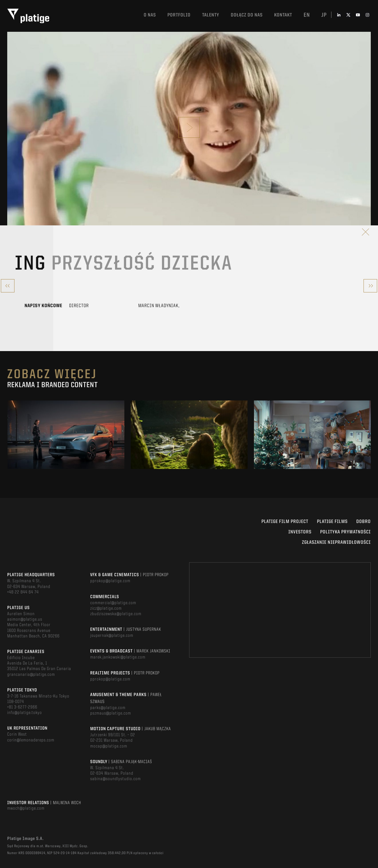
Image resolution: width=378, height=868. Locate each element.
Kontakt (283, 15)
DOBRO (364, 522)
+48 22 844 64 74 (23, 592)
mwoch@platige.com (26, 808)
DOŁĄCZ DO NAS (247, 15)
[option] (66, 435)
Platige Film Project (285, 522)
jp (324, 15)
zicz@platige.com (106, 609)
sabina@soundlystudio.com (116, 779)
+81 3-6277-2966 (22, 707)
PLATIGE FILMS (332, 522)
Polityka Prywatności (345, 532)
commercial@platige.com (113, 603)
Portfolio (179, 15)
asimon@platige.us (25, 620)
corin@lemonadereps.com (31, 740)
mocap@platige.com (109, 746)
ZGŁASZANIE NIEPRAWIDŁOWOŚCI (336, 542)
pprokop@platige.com (110, 581)
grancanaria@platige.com (31, 675)
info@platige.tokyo (25, 713)
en (307, 15)
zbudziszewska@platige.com (116, 614)
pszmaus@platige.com (111, 713)
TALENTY (211, 15)
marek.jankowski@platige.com (118, 657)
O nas (150, 15)
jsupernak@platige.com (112, 636)
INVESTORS (300, 532)
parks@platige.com (108, 708)
